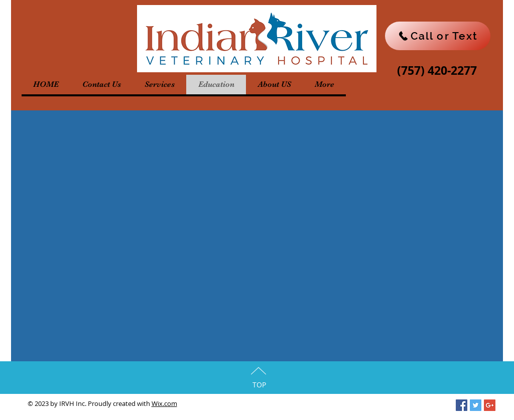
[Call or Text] (438, 36)
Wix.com (164, 403)
